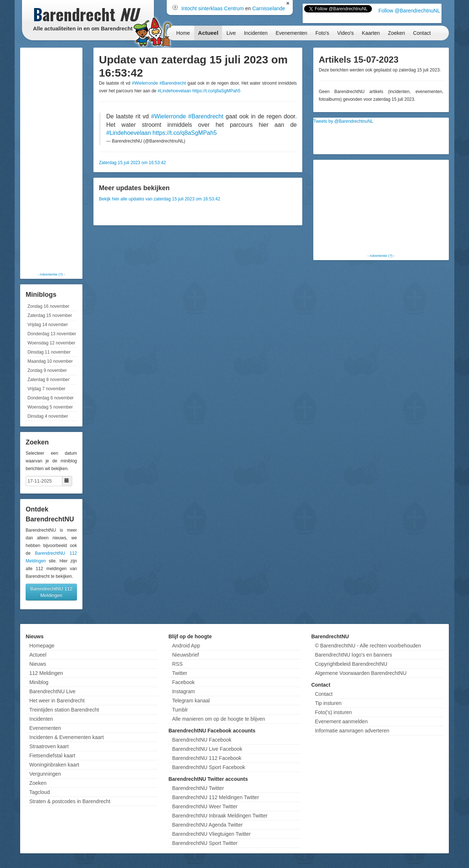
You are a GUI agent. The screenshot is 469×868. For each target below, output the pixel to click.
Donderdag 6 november (51, 398)
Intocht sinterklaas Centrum (213, 8)
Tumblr (180, 710)
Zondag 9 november (47, 370)
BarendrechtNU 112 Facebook (207, 758)
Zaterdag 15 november (50, 315)
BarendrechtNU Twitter (198, 788)
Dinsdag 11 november (49, 352)
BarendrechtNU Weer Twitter (205, 806)
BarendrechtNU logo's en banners (353, 655)
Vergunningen (45, 774)
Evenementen (291, 33)
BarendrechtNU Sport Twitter (205, 843)
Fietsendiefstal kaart (52, 756)
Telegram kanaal (191, 701)
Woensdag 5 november (50, 407)
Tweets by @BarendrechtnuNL (343, 121)
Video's (345, 33)
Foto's (322, 33)
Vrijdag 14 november (48, 325)
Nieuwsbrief (186, 655)
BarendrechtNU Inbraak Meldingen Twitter (220, 816)
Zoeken (397, 33)
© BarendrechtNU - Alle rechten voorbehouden (368, 646)
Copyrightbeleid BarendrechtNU (351, 664)
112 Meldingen (46, 673)
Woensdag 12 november (51, 343)
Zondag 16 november (48, 306)
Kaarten (371, 33)
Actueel (208, 33)
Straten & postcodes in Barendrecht (70, 801)
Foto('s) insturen (333, 712)
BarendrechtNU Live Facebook (207, 749)
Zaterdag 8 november (49, 380)
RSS (178, 664)
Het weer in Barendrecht (57, 701)
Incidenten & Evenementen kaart (67, 737)
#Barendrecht (173, 83)
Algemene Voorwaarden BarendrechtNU (361, 673)
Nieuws (38, 664)
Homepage (42, 646)
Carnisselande (269, 8)
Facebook (183, 682)
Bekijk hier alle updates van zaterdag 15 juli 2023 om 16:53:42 (160, 199)
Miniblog (39, 682)
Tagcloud (40, 792)
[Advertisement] (51, 159)
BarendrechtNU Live (52, 691)
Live (231, 33)
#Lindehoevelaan (174, 91)
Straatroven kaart (49, 746)
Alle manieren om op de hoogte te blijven (219, 719)
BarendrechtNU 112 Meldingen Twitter (216, 797)
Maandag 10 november (50, 361)
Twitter (180, 673)
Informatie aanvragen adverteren (352, 731)
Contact (422, 33)
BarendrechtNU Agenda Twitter (208, 825)
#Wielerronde (145, 83)
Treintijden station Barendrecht (64, 710)
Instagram (184, 691)
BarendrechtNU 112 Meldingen (51, 592)
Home (183, 33)
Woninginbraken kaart (54, 765)
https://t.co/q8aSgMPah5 (216, 91)
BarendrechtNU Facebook (202, 740)
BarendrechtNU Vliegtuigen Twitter (212, 834)
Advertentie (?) (51, 274)
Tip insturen (328, 703)
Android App (186, 646)
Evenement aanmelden (341, 721)
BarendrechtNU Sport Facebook (209, 767)
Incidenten (256, 33)
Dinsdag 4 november (48, 416)
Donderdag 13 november (52, 334)
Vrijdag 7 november (47, 389)
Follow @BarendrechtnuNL (409, 11)
